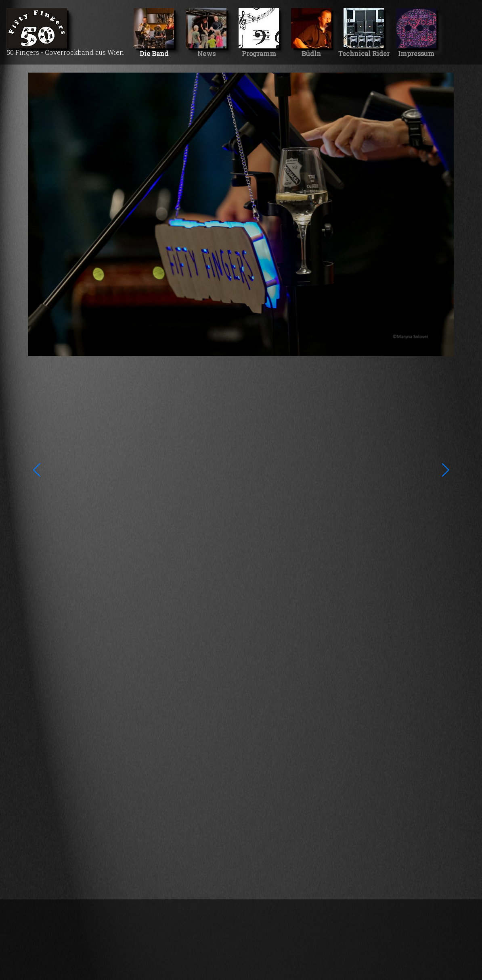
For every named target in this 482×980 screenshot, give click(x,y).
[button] (37, 470)
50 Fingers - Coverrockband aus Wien (65, 32)
